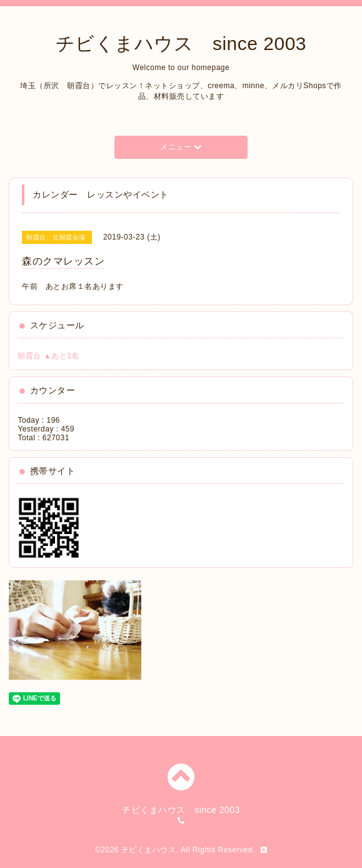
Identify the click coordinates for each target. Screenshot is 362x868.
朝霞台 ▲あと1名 (48, 356)
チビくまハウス (149, 850)
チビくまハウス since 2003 (181, 43)
